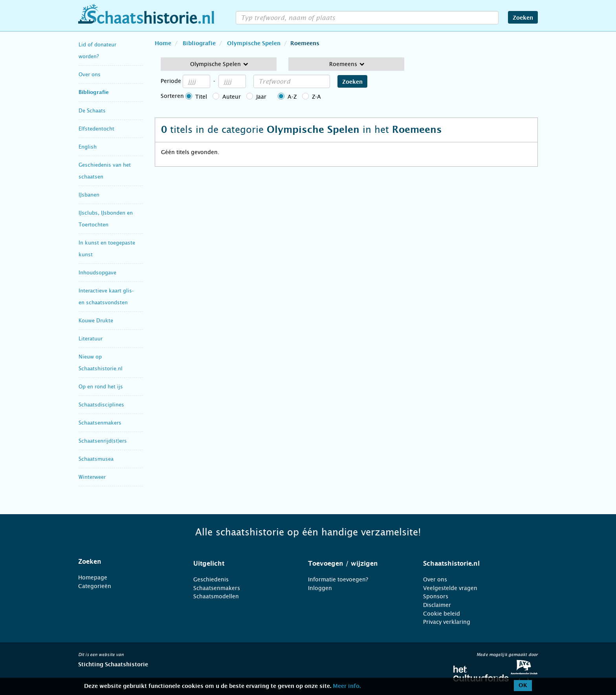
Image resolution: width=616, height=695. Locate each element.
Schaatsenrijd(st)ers (103, 441)
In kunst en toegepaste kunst (107, 249)
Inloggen (320, 588)
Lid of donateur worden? (97, 51)
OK (523, 686)
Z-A (316, 97)
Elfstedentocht (96, 129)
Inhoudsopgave (97, 273)
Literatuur (91, 339)
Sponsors (436, 596)
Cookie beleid (442, 614)
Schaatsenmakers (100, 423)
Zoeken (523, 18)
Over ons (90, 74)
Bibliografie (94, 93)
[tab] (126, 562)
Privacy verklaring (447, 622)
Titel (201, 97)
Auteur (232, 97)
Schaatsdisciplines (101, 405)
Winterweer (92, 477)
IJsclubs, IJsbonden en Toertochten (106, 219)
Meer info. (347, 686)
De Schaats (92, 111)
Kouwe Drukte (96, 321)
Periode (171, 81)
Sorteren (172, 96)
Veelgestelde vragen (450, 588)
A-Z (292, 97)
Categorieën (95, 586)
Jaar (261, 97)
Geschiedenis (211, 579)
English (88, 147)
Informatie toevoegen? (338, 579)
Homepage (93, 577)
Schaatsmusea (96, 459)
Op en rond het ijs (101, 387)
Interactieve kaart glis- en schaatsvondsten (106, 297)
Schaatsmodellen (216, 596)
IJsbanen (89, 195)
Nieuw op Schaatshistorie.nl (101, 363)
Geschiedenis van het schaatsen (105, 171)
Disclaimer (437, 605)
